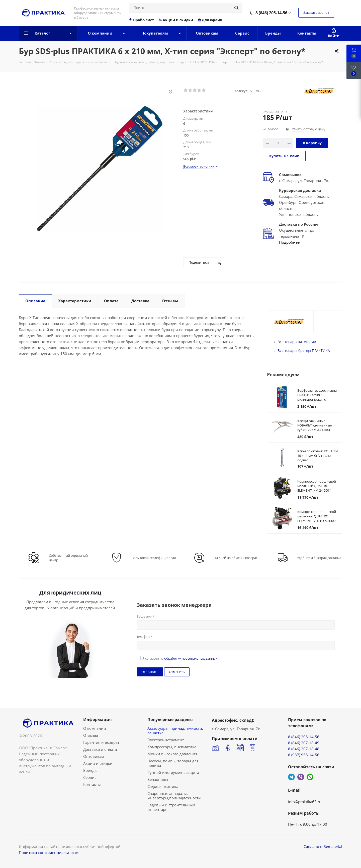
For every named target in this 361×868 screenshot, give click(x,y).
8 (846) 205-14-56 (271, 13)
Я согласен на (180, 658)
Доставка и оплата (100, 749)
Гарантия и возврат (101, 742)
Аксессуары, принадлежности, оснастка (175, 731)
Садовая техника (163, 786)
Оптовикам (94, 756)
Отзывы (91, 735)
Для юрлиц (210, 20)
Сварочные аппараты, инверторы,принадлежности (174, 796)
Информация (97, 719)
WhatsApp (310, 777)
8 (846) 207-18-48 (304, 749)
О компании (95, 728)
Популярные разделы (170, 719)
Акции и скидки (176, 20)
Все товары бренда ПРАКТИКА (304, 350)
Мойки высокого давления (172, 754)
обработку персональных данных (191, 658)
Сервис (90, 777)
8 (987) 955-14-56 (304, 755)
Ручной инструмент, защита (173, 772)
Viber (301, 777)
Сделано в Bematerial (323, 846)
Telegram (291, 777)
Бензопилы (158, 779)
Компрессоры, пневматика (172, 747)
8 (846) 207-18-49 (304, 743)
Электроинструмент (166, 740)
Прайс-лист (142, 20)
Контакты (92, 784)
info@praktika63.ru (305, 802)
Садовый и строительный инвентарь (171, 807)
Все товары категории (297, 342)
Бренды (90, 770)
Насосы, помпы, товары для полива (173, 763)
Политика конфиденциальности (49, 852)
